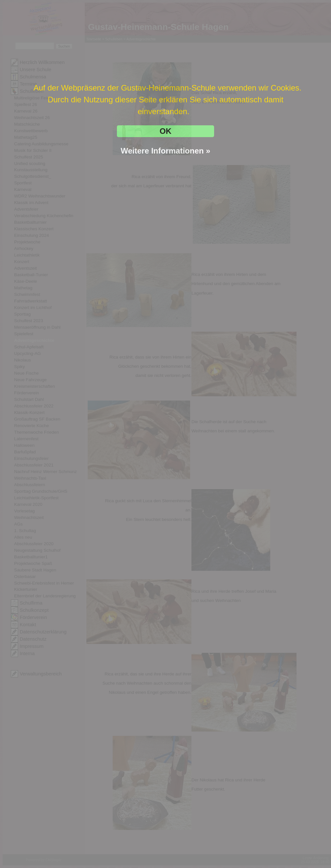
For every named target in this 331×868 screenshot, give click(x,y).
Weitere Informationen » (166, 151)
